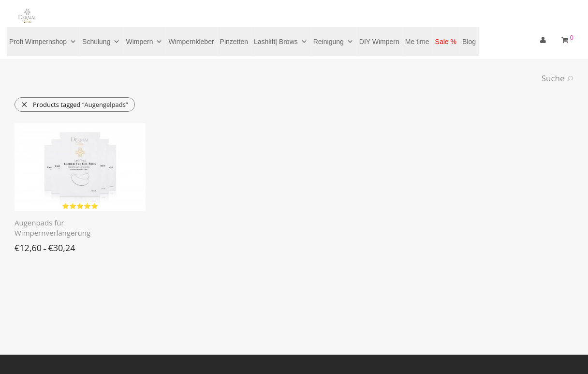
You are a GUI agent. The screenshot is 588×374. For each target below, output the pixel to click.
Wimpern (144, 42)
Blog (469, 42)
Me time (417, 42)
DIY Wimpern (379, 42)
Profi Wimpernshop (43, 42)
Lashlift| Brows (281, 42)
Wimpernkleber (191, 42)
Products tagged (74, 105)
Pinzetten (234, 42)
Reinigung (333, 42)
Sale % (446, 42)
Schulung (101, 42)
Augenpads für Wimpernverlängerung (52, 228)
